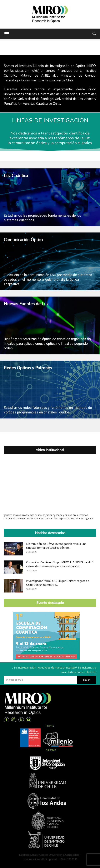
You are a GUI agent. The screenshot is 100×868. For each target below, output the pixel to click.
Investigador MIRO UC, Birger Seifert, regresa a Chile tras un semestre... (58, 583)
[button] (7, 34)
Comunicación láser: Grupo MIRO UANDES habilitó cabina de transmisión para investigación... (60, 564)
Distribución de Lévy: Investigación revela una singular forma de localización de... (56, 546)
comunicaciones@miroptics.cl (40, 859)
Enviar (87, 680)
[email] (40, 680)
